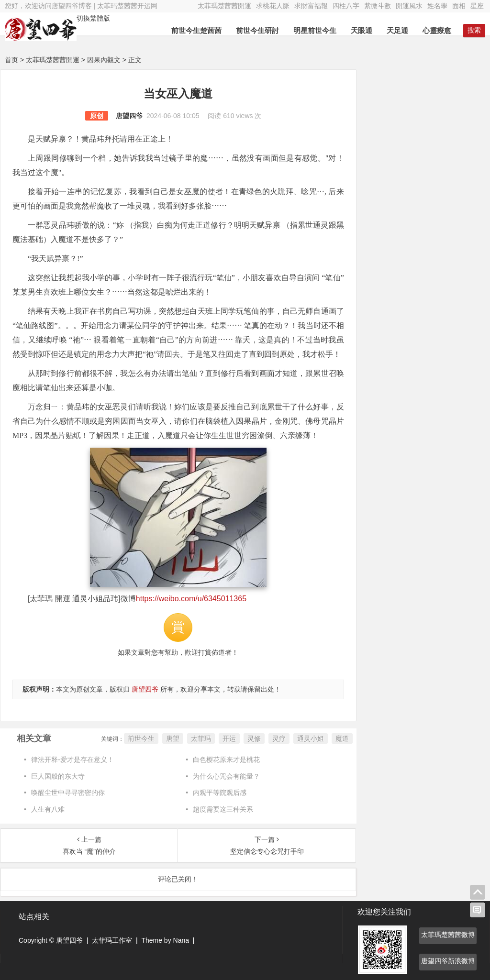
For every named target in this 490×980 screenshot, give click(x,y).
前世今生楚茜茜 (196, 30)
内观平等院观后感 (220, 793)
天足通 (397, 30)
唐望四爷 (129, 116)
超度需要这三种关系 (223, 809)
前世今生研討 (257, 30)
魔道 (342, 738)
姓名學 (437, 6)
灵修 (254, 738)
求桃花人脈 (273, 6)
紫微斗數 (378, 6)
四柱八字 (346, 6)
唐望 (173, 738)
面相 (459, 6)
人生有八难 (48, 809)
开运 (229, 738)
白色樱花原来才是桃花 (226, 760)
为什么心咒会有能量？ (226, 776)
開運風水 (409, 6)
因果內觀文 (104, 60)
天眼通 (362, 30)
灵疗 (279, 738)
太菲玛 (201, 738)
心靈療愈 (437, 30)
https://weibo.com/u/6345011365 (191, 599)
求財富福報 (311, 6)
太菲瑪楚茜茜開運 (224, 6)
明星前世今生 (315, 30)
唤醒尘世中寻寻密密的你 (68, 793)
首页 (11, 60)
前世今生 (141, 738)
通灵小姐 (311, 738)
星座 (477, 6)
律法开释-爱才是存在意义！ (72, 760)
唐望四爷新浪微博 (448, 961)
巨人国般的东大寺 (58, 776)
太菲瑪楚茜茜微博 (448, 935)
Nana (181, 940)
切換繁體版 (93, 18)
